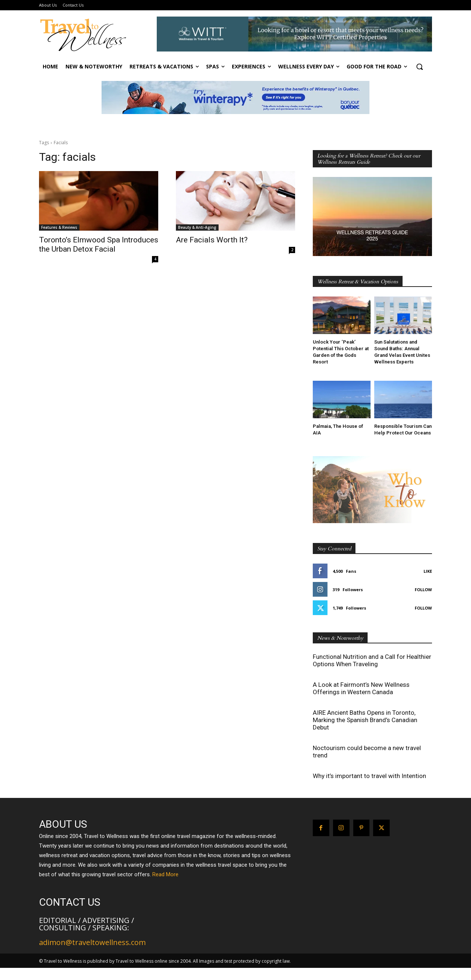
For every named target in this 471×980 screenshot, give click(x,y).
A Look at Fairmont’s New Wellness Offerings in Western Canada (361, 688)
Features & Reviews (59, 227)
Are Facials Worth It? (212, 240)
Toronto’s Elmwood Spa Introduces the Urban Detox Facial (99, 244)
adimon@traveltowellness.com (92, 942)
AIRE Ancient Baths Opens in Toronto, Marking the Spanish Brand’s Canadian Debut (365, 720)
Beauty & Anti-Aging (197, 227)
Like (428, 571)
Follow (423, 590)
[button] (419, 67)
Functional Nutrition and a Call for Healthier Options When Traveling (372, 660)
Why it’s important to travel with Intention (369, 776)
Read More (165, 874)
